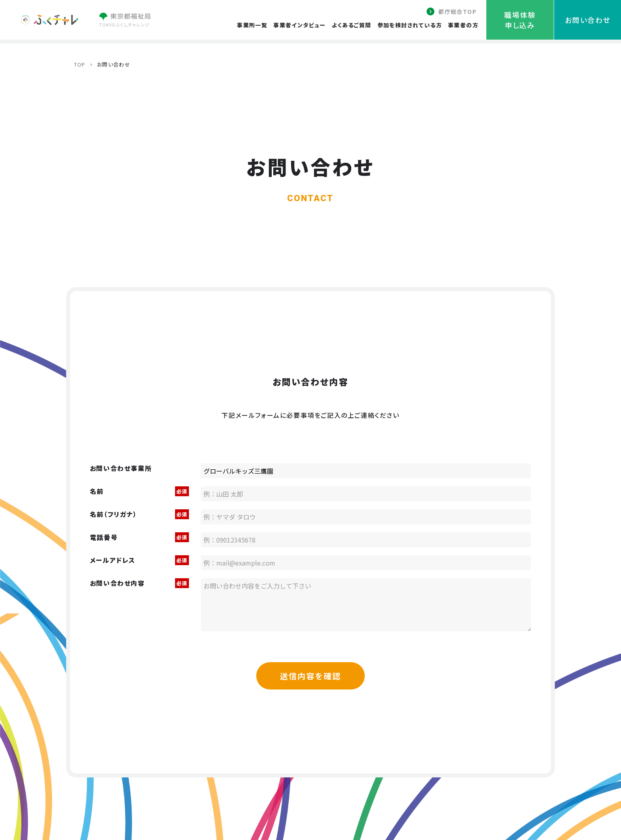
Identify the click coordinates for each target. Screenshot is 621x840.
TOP (80, 64)
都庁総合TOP (457, 11)
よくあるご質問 (352, 25)
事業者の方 (463, 25)
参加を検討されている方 (410, 25)
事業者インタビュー (300, 25)
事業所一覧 (252, 25)
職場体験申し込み (520, 20)
